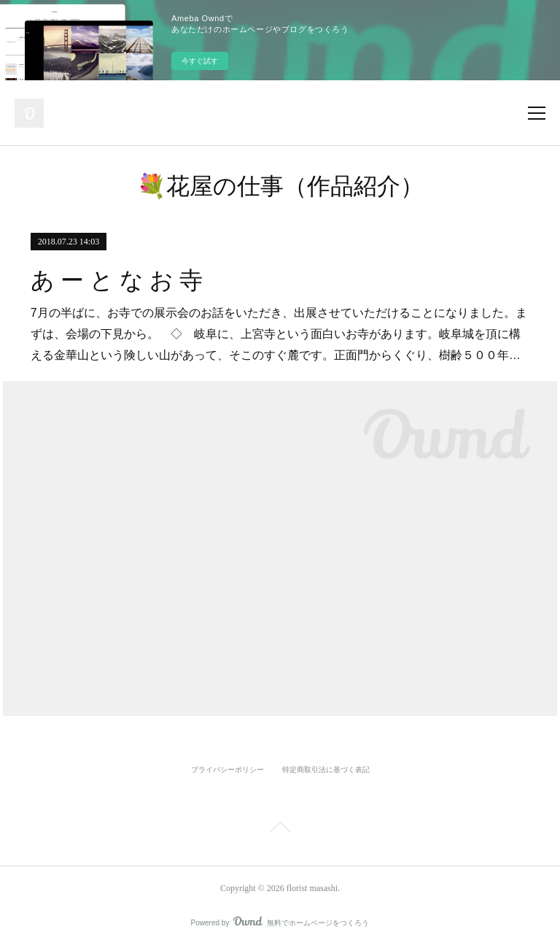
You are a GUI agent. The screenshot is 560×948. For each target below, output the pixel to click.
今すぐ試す (200, 61)
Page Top (280, 830)
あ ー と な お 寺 (117, 280)
